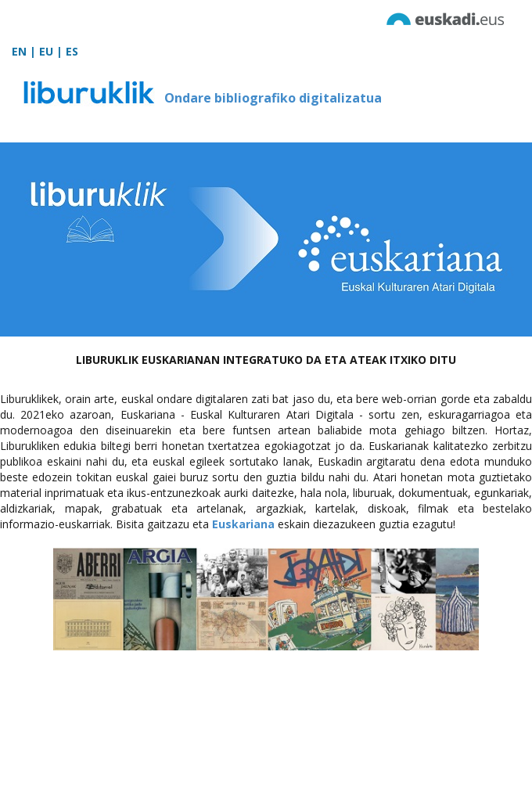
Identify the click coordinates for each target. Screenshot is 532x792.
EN (19, 51)
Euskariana (243, 524)
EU (46, 51)
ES (72, 51)
